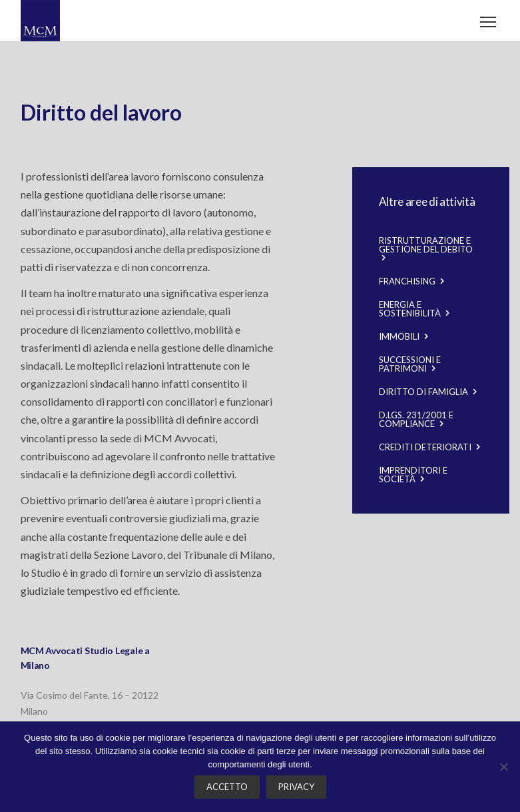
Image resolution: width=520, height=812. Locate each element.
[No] (503, 767)
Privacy (296, 787)
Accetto (227, 787)
